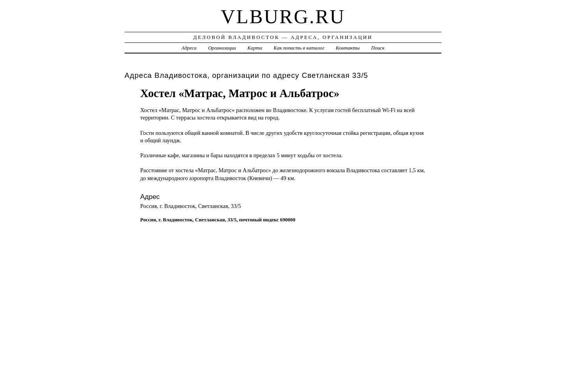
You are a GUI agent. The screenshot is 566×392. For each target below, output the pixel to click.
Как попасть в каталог (299, 48)
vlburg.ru (283, 17)
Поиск (378, 48)
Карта (255, 48)
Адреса (189, 48)
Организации (222, 48)
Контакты (348, 48)
